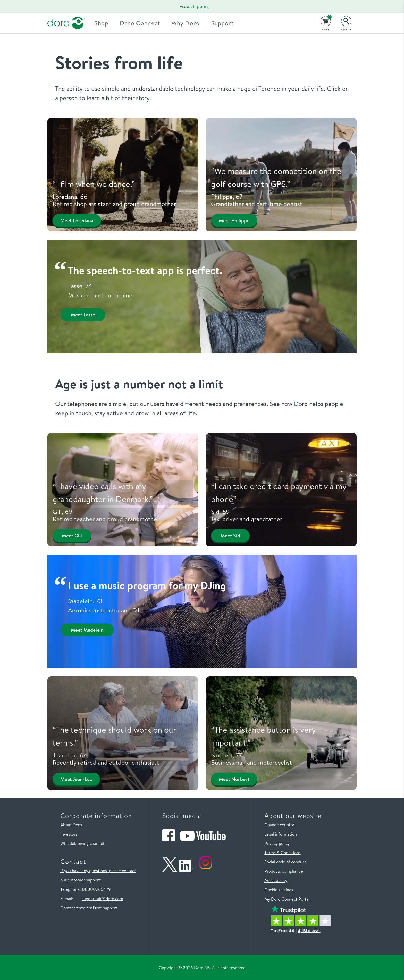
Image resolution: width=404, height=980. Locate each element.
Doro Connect (144, 23)
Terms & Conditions (283, 852)
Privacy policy (277, 843)
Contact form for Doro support (89, 908)
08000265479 (96, 889)
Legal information (281, 834)
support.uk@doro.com (102, 898)
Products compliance (284, 871)
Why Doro (190, 23)
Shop (106, 23)
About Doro (71, 825)
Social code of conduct (285, 862)
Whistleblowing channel (82, 843)
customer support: (85, 880)
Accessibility (276, 880)
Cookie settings (279, 890)
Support (227, 23)
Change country (279, 825)
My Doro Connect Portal (287, 899)
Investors (69, 834)
